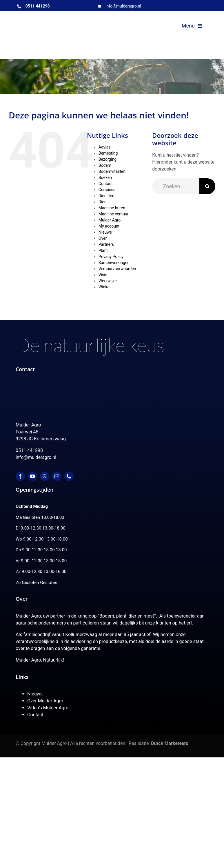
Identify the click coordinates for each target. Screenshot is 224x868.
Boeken (105, 177)
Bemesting (108, 153)
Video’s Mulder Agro (48, 708)
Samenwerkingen (114, 263)
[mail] (57, 476)
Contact (106, 184)
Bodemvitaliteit (112, 171)
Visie (103, 275)
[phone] (69, 476)
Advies (105, 147)
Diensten (106, 196)
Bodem (105, 165)
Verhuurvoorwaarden (117, 269)
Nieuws (105, 232)
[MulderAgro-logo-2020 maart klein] (62, 21)
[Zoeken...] (176, 186)
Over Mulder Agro (45, 701)
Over (103, 238)
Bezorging (108, 159)
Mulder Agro (110, 220)
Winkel (104, 287)
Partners (106, 244)
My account (109, 226)
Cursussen (108, 190)
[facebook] (20, 476)
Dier (102, 202)
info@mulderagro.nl (123, 6)
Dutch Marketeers (170, 743)
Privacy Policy (111, 257)
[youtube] (32, 476)
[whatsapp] (45, 476)
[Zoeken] (207, 186)
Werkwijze (108, 281)
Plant (103, 250)
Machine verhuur (114, 214)
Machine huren (112, 208)
